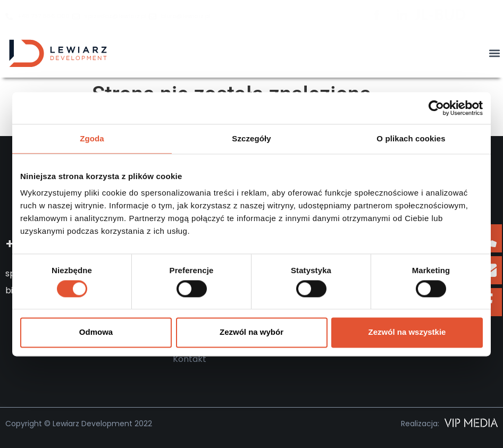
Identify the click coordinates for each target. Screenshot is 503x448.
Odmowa (96, 332)
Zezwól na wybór (251, 332)
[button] (494, 53)
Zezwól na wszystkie (407, 332)
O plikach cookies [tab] (411, 138)
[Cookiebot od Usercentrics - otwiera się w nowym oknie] (436, 108)
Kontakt (190, 359)
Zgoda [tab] (92, 138)
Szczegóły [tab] (251, 138)
